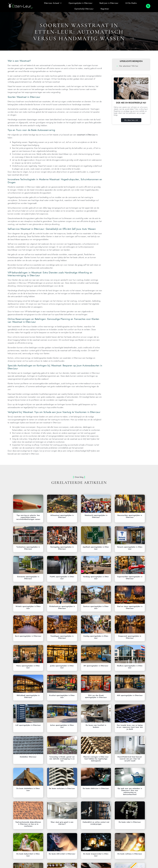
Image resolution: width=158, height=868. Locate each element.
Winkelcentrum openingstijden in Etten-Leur (62, 607)
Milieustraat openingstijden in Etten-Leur (62, 516)
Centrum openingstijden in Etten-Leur (96, 607)
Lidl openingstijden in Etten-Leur (28, 725)
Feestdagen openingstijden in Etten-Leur (62, 637)
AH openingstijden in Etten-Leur (96, 666)
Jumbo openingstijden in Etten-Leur (62, 667)
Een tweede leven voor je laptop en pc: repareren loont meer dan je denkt (130, 727)
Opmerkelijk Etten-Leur (84, 9)
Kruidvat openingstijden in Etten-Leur (62, 696)
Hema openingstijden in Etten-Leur (28, 667)
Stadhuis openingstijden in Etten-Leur (130, 667)
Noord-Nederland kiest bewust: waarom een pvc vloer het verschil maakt (130, 759)
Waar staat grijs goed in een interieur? (62, 823)
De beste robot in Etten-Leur (130, 822)
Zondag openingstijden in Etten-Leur (96, 637)
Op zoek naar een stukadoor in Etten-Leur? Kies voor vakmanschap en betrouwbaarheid (130, 791)
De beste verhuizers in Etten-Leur (62, 788)
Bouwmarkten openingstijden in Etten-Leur (130, 516)
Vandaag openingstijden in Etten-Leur (96, 578)
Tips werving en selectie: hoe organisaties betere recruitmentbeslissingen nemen (28, 517)
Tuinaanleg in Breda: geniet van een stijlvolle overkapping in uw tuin (62, 759)
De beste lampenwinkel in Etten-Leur (96, 855)
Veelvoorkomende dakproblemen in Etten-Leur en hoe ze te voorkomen (28, 824)
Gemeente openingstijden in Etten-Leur (28, 578)
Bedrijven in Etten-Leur (109, 3)
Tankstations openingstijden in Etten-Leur (28, 548)
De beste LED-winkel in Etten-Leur (62, 854)
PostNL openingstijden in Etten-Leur (62, 578)
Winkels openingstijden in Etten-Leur (28, 607)
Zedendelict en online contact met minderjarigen (96, 823)
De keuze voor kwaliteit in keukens (96, 726)
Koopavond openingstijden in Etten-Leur (130, 637)
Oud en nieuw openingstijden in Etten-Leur (130, 607)
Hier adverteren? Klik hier (129, 66)
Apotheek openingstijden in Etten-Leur (96, 548)
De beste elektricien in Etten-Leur (96, 788)
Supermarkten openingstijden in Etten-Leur (130, 578)
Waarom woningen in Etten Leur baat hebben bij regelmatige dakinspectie (96, 759)
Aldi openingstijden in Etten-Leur (130, 695)
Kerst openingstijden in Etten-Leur (28, 636)
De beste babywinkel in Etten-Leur (28, 855)
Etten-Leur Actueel (53, 3)
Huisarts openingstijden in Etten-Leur (130, 548)
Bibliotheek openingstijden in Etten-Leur (28, 696)
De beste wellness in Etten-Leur (130, 854)
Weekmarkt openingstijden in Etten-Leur (96, 516)
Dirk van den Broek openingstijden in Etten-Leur (96, 696)
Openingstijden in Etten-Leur (80, 3)
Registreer (105, 9)
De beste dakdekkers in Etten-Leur (28, 789)
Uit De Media (131, 3)
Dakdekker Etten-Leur (28, 757)
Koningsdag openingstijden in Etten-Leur (62, 548)
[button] (148, 6)
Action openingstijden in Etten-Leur (62, 726)
